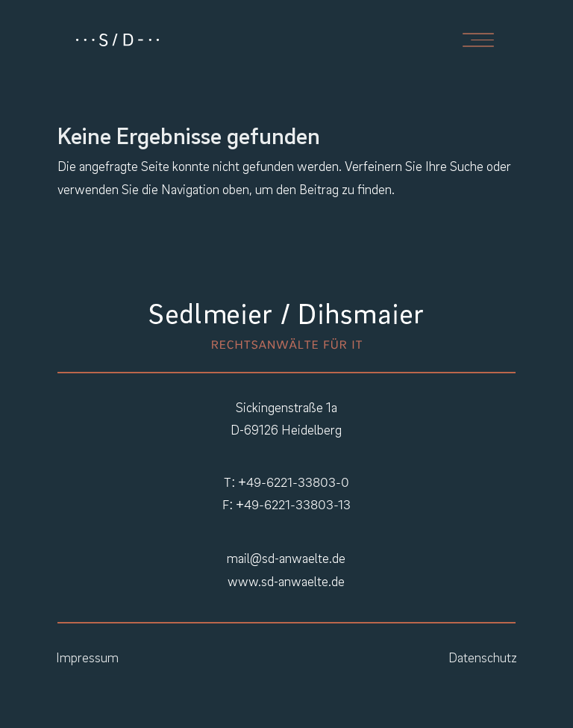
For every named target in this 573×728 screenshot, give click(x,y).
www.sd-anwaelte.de (286, 581)
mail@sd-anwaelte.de (286, 558)
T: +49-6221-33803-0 (286, 482)
